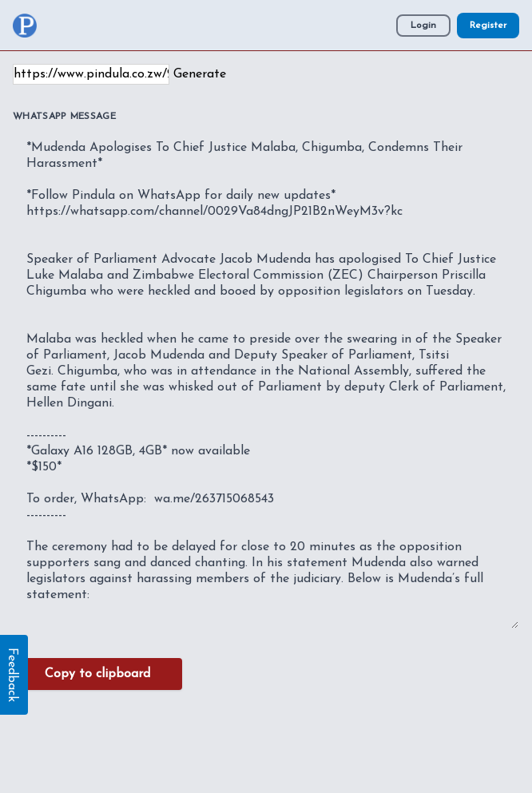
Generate (200, 74)
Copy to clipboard (97, 674)
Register (488, 26)
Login (423, 26)
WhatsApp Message (64, 117)
